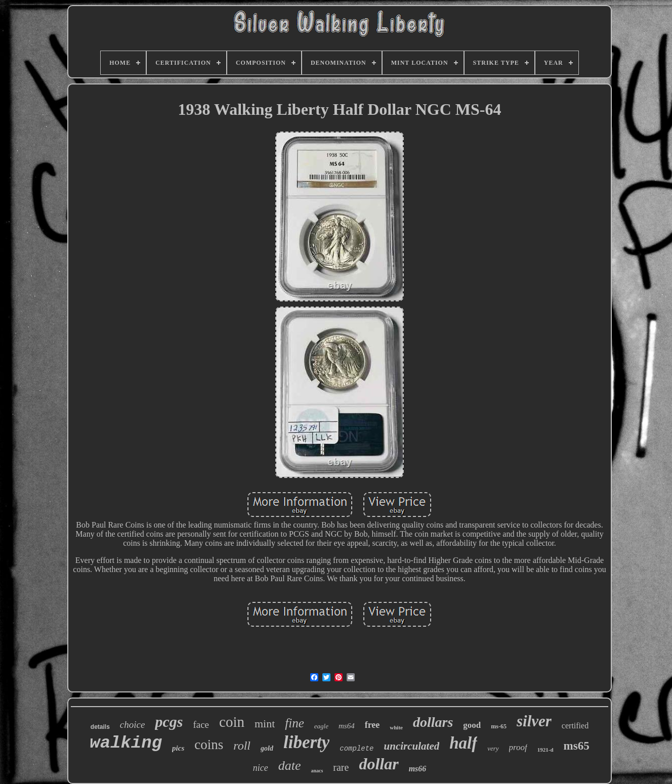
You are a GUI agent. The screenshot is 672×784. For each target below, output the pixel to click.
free (372, 725)
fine (295, 723)
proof (518, 747)
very (493, 748)
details (100, 727)
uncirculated (412, 746)
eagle (321, 726)
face (201, 725)
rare (341, 767)
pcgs (169, 722)
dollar (379, 764)
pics (178, 748)
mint (265, 724)
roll (242, 746)
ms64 (347, 726)
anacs (317, 771)
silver (534, 721)
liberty (306, 742)
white (396, 727)
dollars (433, 722)
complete (356, 749)
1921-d (545, 750)
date (290, 766)
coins (209, 745)
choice (133, 725)
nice (261, 768)
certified (575, 726)
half (463, 743)
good (472, 725)
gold (267, 748)
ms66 (418, 769)
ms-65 (499, 726)
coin (232, 722)
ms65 (577, 746)
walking (126, 743)
